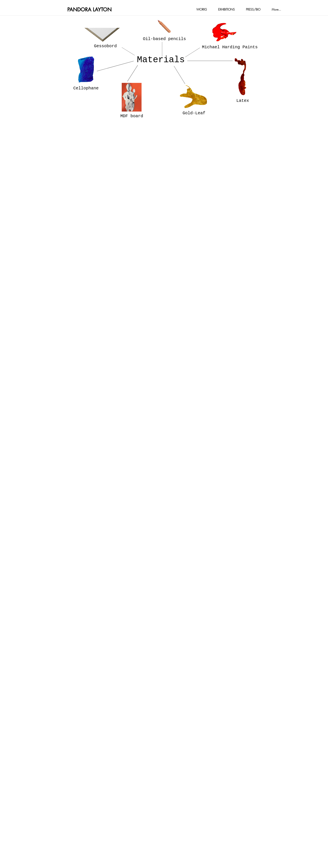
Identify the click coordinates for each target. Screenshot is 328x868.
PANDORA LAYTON (89, 10)
